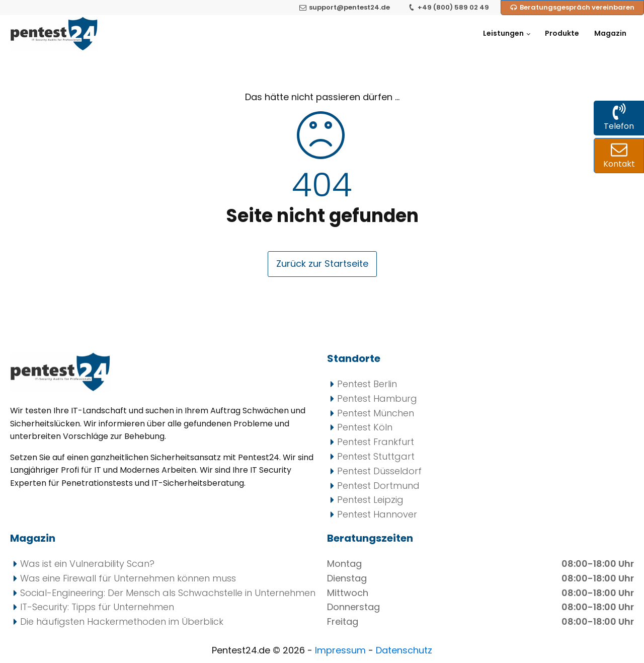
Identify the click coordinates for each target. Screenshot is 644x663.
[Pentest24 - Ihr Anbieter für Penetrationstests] (54, 34)
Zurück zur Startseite (322, 264)
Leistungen (503, 33)
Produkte (562, 33)
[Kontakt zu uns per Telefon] (619, 118)
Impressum (342, 650)
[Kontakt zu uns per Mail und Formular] (619, 156)
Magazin (610, 33)
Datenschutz (404, 650)
